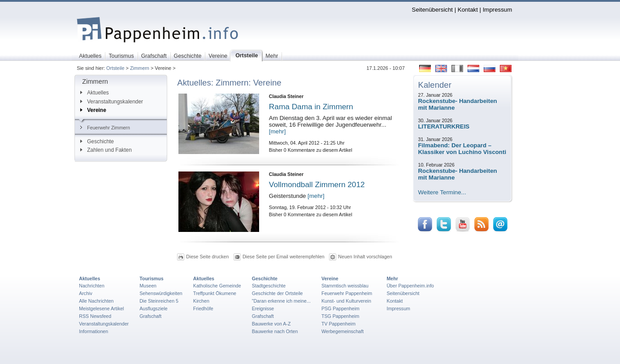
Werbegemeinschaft (343, 331)
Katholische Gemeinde (217, 286)
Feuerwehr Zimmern (105, 128)
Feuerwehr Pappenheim (347, 293)
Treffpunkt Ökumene (215, 293)
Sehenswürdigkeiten (161, 293)
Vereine (93, 110)
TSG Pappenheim (340, 316)
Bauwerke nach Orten (275, 331)
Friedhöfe (203, 308)
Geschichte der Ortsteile (277, 293)
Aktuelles (94, 93)
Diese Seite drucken (207, 256)
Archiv (85, 293)
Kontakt (468, 10)
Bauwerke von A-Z (271, 324)
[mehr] (277, 131)
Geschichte (97, 141)
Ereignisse (263, 308)
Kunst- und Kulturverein (346, 301)
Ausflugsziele (154, 308)
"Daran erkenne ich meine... (281, 301)
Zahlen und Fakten (106, 150)
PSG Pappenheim (340, 308)
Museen (148, 286)
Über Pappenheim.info (410, 286)
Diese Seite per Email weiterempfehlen (284, 256)
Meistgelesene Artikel (101, 308)
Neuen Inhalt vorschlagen (365, 256)
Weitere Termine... (442, 192)
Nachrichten (92, 286)
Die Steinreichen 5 (159, 301)
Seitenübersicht (432, 10)
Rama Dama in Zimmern (311, 107)
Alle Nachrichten (96, 301)
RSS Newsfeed (95, 316)
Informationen (93, 331)
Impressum (498, 10)
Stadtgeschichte (269, 286)
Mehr (392, 278)
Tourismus (151, 278)
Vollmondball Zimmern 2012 (317, 184)
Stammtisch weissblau (345, 286)
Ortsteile (115, 68)
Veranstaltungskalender (112, 102)
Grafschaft (150, 316)
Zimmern (140, 68)
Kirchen (201, 301)
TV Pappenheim (338, 324)
